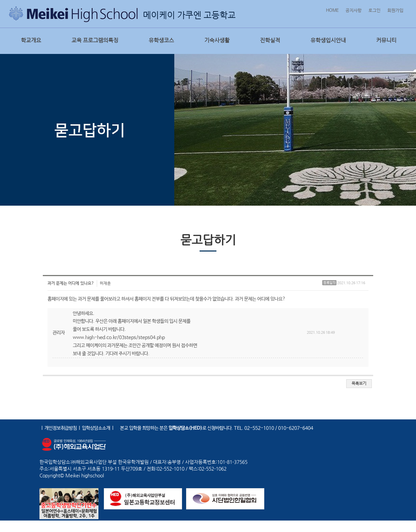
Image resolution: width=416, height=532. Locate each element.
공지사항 (354, 11)
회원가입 (395, 11)
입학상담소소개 (96, 428)
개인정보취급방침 (61, 428)
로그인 (375, 11)
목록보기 (359, 384)
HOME (332, 11)
